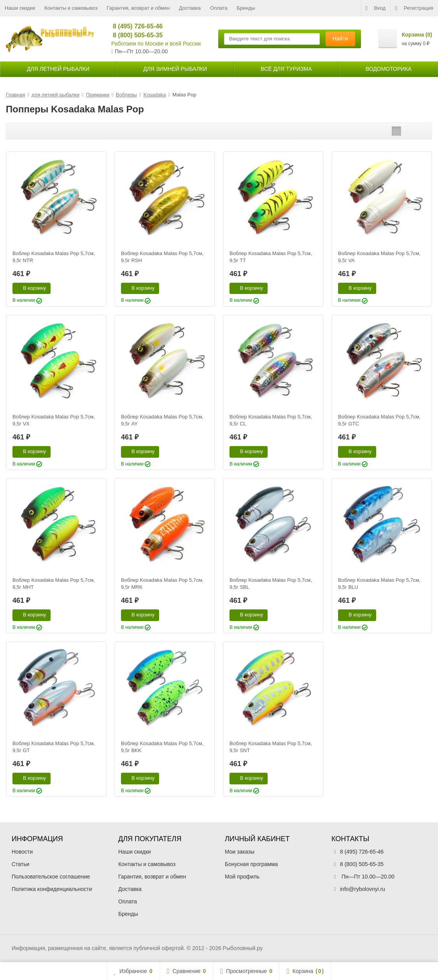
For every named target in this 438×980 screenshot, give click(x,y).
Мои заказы (240, 852)
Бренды (246, 8)
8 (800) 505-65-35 (134, 35)
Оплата (219, 8)
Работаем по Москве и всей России (156, 44)
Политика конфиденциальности (52, 889)
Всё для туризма (286, 69)
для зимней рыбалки (175, 69)
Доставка (190, 8)
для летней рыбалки (58, 69)
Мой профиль (242, 877)
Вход (376, 8)
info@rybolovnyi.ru (363, 889)
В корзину (30, 288)
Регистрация (414, 8)
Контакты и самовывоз (71, 8)
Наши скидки (20, 8)
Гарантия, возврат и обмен (138, 8)
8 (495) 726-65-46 (134, 26)
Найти (340, 38)
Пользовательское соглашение (51, 877)
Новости (22, 852)
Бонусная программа (251, 864)
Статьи (20, 864)
